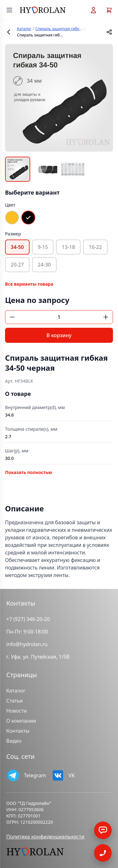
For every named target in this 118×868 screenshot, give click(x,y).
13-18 (68, 247)
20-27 (17, 265)
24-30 (44, 265)
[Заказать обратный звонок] (103, 830)
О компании (21, 721)
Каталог (24, 29)
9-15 (43, 247)
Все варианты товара (29, 284)
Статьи (15, 701)
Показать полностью (28, 472)
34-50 (17, 247)
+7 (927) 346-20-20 (28, 619)
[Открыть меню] (9, 10)
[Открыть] (103, 853)
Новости (17, 711)
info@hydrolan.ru (27, 644)
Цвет (10, 205)
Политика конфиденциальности (45, 837)
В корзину (59, 335)
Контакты (18, 731)
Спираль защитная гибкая (59, 29)
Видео (14, 741)
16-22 (95, 247)
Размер (13, 234)
